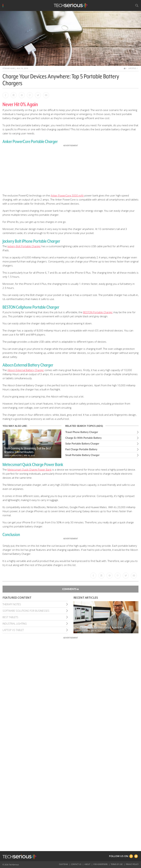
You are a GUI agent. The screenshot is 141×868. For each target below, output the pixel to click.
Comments (70, 589)
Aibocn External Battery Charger (26, 370)
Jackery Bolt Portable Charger (24, 246)
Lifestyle (132, 68)
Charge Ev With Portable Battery (84, 438)
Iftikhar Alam (9, 68)
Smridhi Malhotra (13, 455)
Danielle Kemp (82, 631)
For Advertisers (101, 864)
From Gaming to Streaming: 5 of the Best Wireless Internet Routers (28, 450)
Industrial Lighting (15, 624)
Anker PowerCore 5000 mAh (67, 195)
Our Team (64, 864)
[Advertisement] (71, 168)
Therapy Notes (12, 604)
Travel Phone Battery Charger (82, 432)
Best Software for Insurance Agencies (99, 627)
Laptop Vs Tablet (13, 630)
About (88, 864)
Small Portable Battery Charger (82, 455)
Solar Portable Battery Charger (82, 443)
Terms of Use (117, 864)
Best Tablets (10, 617)
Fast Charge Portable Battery (81, 449)
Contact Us (76, 864)
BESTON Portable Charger (98, 312)
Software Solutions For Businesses (26, 611)
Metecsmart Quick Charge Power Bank (29, 470)
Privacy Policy (132, 864)
